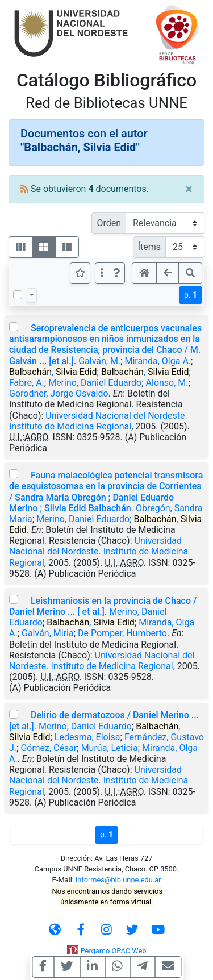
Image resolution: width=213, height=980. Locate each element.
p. (191, 295)
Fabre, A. (27, 383)
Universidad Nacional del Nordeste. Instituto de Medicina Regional (98, 421)
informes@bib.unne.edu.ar (118, 880)
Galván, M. (99, 361)
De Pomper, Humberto (122, 633)
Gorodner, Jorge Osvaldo (59, 393)
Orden (109, 223)
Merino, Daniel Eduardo (95, 383)
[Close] (189, 189)
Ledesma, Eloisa (87, 737)
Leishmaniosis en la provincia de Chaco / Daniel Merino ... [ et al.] (103, 606)
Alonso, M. (167, 383)
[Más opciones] (102, 273)
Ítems (149, 247)
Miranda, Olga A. (158, 361)
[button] (116, 273)
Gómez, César (49, 748)
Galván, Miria (48, 633)
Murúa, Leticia (110, 748)
